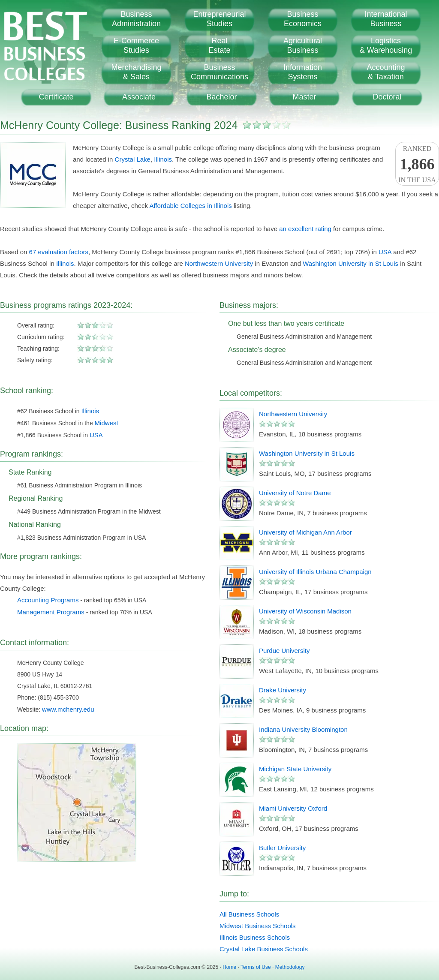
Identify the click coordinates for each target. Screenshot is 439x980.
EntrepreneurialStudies (219, 19)
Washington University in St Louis (350, 263)
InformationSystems (303, 72)
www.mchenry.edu (68, 709)
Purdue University (284, 651)
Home (229, 967)
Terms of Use (256, 967)
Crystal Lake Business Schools (264, 949)
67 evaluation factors (59, 252)
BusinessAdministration (136, 19)
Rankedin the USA (417, 164)
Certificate (56, 97)
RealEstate (219, 45)
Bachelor (221, 97)
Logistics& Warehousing (386, 45)
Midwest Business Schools (258, 926)
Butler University (282, 848)
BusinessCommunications (219, 72)
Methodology (290, 967)
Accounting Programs (48, 600)
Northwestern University (219, 263)
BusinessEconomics (303, 19)
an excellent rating (305, 229)
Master (304, 97)
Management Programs (51, 612)
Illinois (163, 159)
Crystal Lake (133, 159)
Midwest (107, 423)
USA (385, 252)
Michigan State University (295, 769)
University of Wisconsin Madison (305, 611)
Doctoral (387, 97)
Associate (139, 97)
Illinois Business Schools (255, 937)
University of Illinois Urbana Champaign (315, 572)
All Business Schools (249, 914)
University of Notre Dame (295, 493)
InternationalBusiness (386, 19)
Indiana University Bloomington (303, 729)
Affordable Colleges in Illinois (190, 206)
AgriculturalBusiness (303, 45)
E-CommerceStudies (136, 45)
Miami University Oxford (293, 808)
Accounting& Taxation (386, 72)
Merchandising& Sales (136, 72)
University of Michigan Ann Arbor (305, 532)
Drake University (283, 690)
